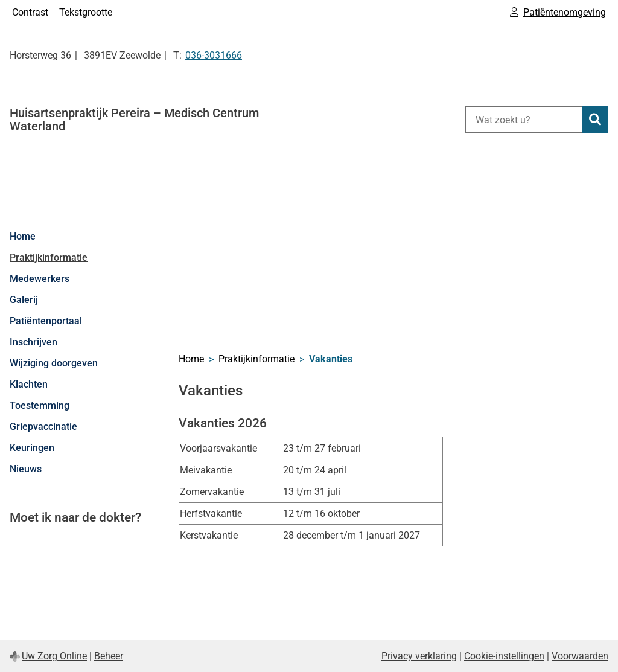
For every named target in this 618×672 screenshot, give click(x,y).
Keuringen (32, 448)
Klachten (29, 384)
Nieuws (26, 469)
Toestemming (40, 405)
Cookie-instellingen (504, 656)
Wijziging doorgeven (54, 363)
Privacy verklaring (419, 656)
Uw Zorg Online (54, 656)
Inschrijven (33, 342)
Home (23, 236)
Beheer (109, 656)
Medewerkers (40, 279)
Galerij (24, 300)
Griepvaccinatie (43, 427)
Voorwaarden (580, 656)
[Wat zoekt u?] (524, 120)
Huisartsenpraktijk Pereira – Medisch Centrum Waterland (134, 120)
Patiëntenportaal (46, 321)
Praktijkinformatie (49, 258)
